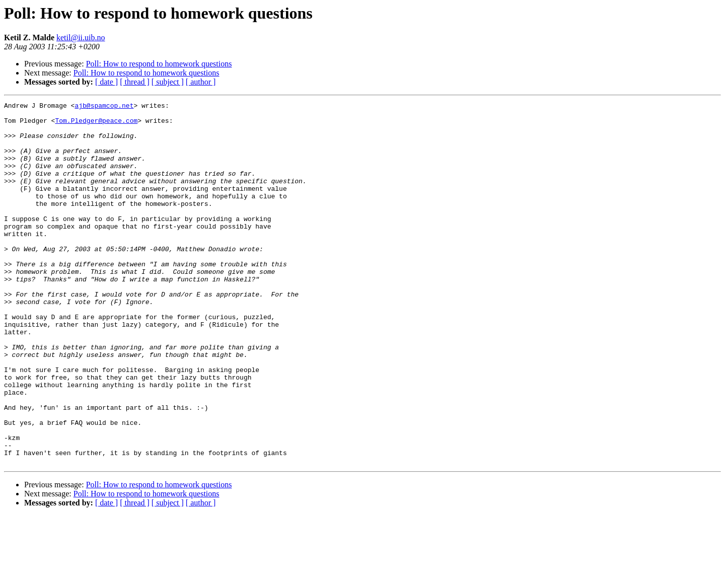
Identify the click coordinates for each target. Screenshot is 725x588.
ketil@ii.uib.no (81, 38)
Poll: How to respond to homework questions (159, 64)
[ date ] (106, 82)
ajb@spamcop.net (104, 107)
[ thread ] (135, 82)
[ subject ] (168, 82)
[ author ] (201, 82)
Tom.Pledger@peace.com (96, 125)
